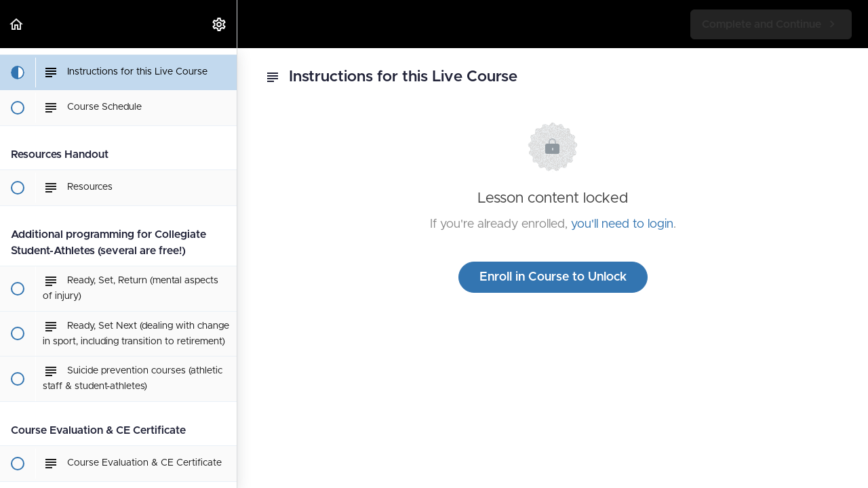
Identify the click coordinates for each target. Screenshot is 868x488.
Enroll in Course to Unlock (553, 277)
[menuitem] (220, 24)
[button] (17, 24)
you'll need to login (622, 224)
